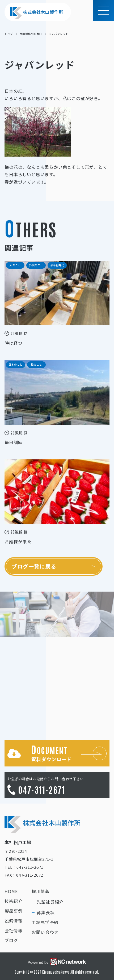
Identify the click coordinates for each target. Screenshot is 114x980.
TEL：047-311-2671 (24, 867)
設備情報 (13, 921)
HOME (11, 891)
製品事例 (13, 911)
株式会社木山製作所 (36, 13)
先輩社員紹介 (50, 902)
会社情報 (13, 930)
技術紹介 (13, 901)
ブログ (11, 940)
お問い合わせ (45, 932)
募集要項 (46, 912)
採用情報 (41, 891)
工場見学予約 (45, 922)
